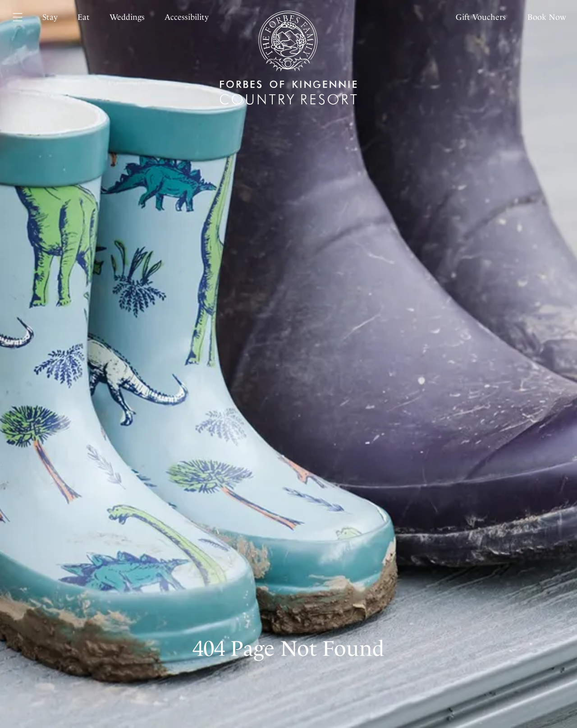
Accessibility (187, 17)
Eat (84, 17)
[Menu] (23, 17)
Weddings (127, 17)
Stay (50, 17)
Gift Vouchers (481, 17)
